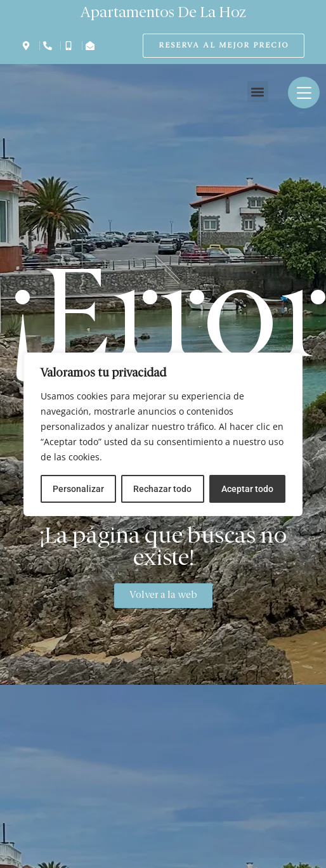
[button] (258, 92)
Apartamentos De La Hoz (163, 13)
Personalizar (78, 489)
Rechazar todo (162, 489)
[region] (163, 434)
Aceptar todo (247, 489)
